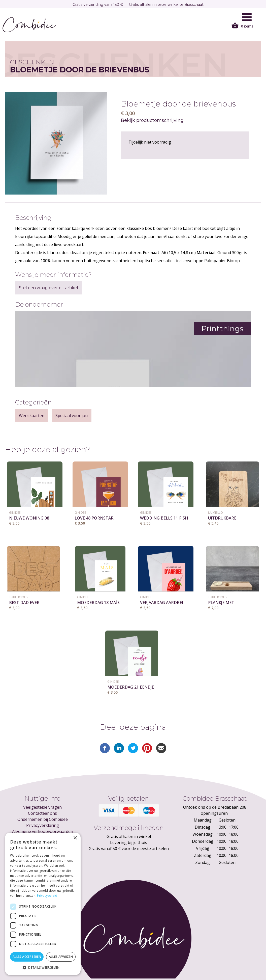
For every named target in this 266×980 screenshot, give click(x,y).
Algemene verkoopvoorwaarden (43, 831)
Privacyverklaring (43, 825)
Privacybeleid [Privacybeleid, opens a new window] (47, 896)
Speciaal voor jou (72, 416)
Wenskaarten (32, 416)
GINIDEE (15, 513)
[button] (43, 967)
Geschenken (32, 62)
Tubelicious (19, 597)
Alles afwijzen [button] (61, 957)
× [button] (75, 838)
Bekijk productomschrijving (152, 120)
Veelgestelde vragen (42, 807)
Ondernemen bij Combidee (43, 819)
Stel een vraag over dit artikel (48, 288)
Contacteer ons (42, 813)
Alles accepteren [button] (27, 957)
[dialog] (43, 904)
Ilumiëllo (215, 513)
